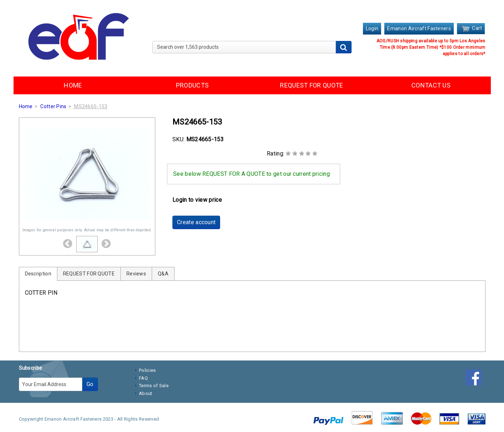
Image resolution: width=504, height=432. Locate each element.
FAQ (143, 378)
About (146, 393)
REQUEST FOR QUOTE (311, 85)
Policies (147, 370)
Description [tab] (38, 274)
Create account (196, 222)
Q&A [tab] (163, 274)
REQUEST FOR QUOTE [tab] (89, 274)
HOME (73, 85)
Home (26, 106)
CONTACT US (431, 85)
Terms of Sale (154, 386)
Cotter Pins (53, 106)
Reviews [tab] (136, 274)
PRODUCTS (192, 85)
